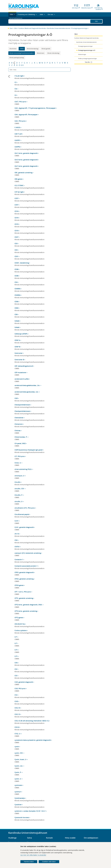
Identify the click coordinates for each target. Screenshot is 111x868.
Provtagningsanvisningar (80, 28)
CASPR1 (17, 140)
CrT (16, 637)
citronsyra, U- (20, 476)
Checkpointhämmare (22, 405)
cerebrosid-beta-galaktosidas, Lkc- (27, 385)
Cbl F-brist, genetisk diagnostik (26, 166)
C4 (15, 95)
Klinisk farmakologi (33, 49)
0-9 (22, 65)
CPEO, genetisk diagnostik (24, 572)
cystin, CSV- (19, 753)
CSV (16, 669)
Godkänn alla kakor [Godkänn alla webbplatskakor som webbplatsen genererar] (49, 862)
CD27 (16, 237)
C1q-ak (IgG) (19, 76)
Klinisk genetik (46, 49)
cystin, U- (18, 779)
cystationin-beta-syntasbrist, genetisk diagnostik (33, 740)
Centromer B (19, 360)
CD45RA (17, 289)
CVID (16, 701)
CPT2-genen (19, 618)
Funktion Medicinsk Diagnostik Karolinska (32, 28)
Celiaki (17, 321)
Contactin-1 (19, 559)
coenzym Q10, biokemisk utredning (28, 553)
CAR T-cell (18, 134)
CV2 (16, 695)
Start (11, 28)
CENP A (17, 340)
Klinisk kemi (41, 53)
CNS (16, 540)
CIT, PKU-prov (20, 456)
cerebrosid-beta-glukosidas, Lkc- (27, 392)
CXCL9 (17, 727)
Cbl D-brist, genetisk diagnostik (26, 160)
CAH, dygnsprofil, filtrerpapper (26, 115)
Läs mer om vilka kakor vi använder (33, 855)
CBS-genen (18, 179)
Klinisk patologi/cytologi (17, 58)
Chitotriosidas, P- (21, 437)
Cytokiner (18, 805)
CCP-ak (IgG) (19, 192)
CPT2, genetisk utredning (24, 598)
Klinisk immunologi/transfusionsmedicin (22, 53)
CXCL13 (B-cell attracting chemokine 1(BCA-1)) (32, 721)
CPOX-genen (19, 585)
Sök (96, 21)
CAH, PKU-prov (20, 121)
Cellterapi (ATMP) (21, 334)
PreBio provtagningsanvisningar (87, 59)
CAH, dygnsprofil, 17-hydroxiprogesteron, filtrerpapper (35, 108)
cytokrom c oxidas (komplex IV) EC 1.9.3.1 (30, 811)
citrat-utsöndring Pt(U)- (23, 469)
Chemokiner (19, 418)
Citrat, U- (18, 463)
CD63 (16, 308)
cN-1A (17, 534)
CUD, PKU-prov (20, 688)
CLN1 (16, 521)
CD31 (16, 256)
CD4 (16, 282)
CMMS (22, 49)
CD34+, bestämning (22, 263)
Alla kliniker (13, 49)
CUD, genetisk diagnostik (24, 682)
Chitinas (18, 431)
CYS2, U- (18, 734)
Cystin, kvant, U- (21, 759)
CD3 (16, 243)
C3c (16, 89)
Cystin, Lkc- (19, 766)
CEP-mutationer (20, 372)
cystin (17, 747)
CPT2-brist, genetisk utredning (26, 611)
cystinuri (18, 792)
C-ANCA (17, 127)
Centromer (19, 353)
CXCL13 (17, 714)
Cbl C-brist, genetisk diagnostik (26, 153)
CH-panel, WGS (20, 443)
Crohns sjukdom (21, 630)
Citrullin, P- (19, 495)
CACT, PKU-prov (20, 102)
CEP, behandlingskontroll (24, 366)
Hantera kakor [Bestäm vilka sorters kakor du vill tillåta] (29, 862)
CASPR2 (17, 147)
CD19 (16, 218)
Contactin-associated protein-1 (26, 566)
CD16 (16, 211)
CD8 (16, 314)
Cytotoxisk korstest (22, 817)
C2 (15, 82)
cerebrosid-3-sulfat (22, 379)
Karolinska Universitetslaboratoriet (59, 28)
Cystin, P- (18, 772)
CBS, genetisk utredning (23, 173)
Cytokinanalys (20, 798)
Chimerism (19, 424)
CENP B (17, 347)
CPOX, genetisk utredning (24, 579)
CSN (16, 663)
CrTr (16, 650)
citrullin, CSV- (20, 489)
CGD (16, 398)
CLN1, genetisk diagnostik (24, 527)
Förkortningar (82, 54)
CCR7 (16, 198)
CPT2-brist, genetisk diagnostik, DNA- (28, 605)
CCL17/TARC (19, 185)
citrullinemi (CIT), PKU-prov (25, 508)
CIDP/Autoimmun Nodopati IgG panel (29, 450)
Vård (16, 28)
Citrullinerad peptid (22, 514)
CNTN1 (17, 547)
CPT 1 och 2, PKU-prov (23, 592)
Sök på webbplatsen (17, 21)
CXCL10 (17, 708)
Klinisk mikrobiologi (53, 53)
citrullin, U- (19, 501)
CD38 (16, 269)
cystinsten (18, 785)
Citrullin (17, 482)
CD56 (16, 302)
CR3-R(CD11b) (20, 624)
